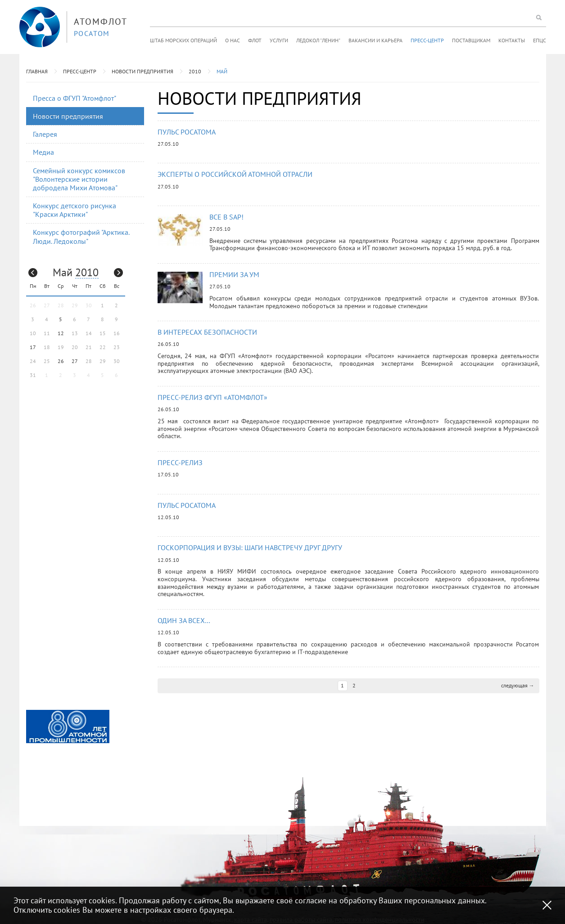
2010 (195, 71)
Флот (255, 40)
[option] (68, 727)
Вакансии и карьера (375, 40)
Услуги (279, 40)
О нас (233, 40)
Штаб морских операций (183, 40)
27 (75, 361)
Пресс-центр (427, 40)
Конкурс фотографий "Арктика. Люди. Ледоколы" (81, 236)
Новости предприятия (142, 71)
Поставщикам (471, 40)
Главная (37, 71)
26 (61, 361)
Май (222, 71)
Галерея (45, 134)
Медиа (43, 152)
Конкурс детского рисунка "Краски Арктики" (75, 210)
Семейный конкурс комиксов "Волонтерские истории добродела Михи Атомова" (79, 179)
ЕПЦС (540, 40)
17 (33, 347)
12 (61, 333)
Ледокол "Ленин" (318, 40)
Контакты (512, 40)
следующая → (518, 685)
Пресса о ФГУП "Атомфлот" (75, 98)
